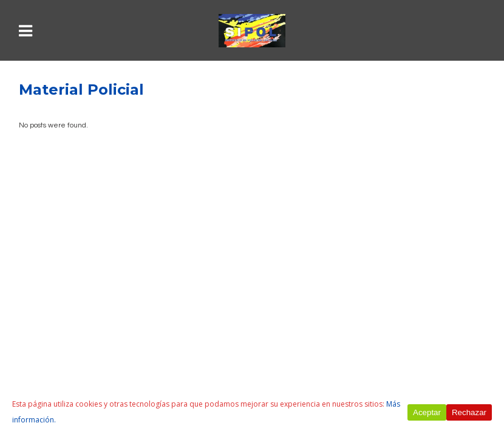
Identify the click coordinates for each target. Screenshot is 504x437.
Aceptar (427, 412)
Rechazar (469, 412)
